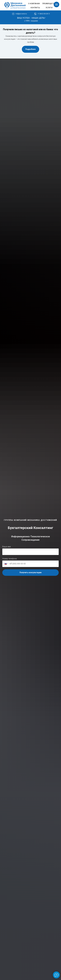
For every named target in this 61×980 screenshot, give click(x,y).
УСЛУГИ (49, 8)
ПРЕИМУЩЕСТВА (49, 4)
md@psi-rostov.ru (21, 14)
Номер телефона (10, 559)
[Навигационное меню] (56, 5)
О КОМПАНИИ (34, 4)
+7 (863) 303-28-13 (44, 14)
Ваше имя (7, 547)
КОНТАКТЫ (35, 8)
